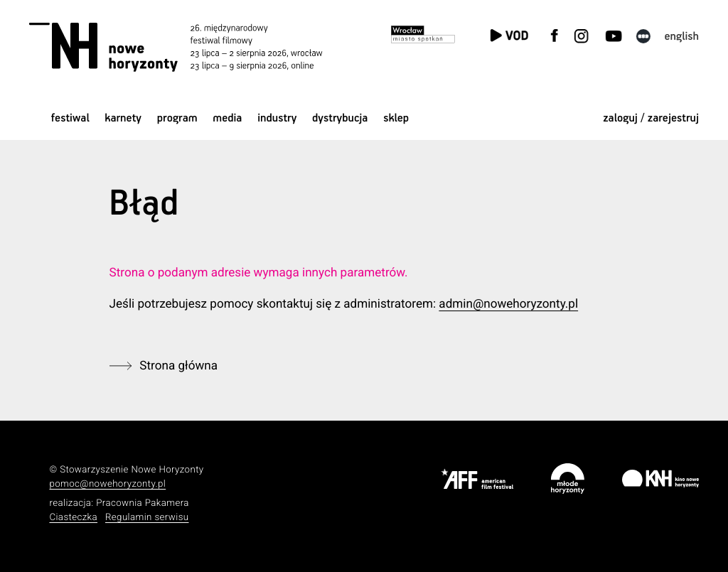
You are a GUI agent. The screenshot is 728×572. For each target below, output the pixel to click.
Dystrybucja (340, 118)
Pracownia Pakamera (143, 503)
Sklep (396, 118)
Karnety (123, 118)
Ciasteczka (73, 518)
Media (227, 118)
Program (177, 118)
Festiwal (70, 118)
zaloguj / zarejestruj (651, 118)
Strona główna (178, 366)
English (681, 37)
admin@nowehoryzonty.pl (508, 304)
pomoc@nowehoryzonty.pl (107, 484)
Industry (277, 118)
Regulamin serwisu (147, 518)
